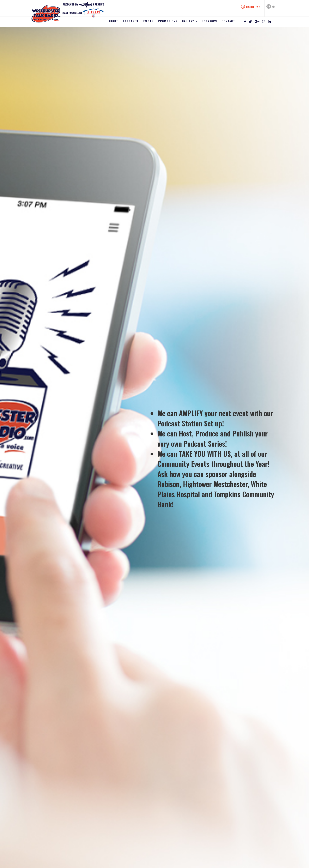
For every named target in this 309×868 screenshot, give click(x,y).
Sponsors (209, 21)
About (113, 21)
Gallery (190, 21)
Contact (228, 21)
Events (148, 21)
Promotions (168, 21)
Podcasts (131, 21)
